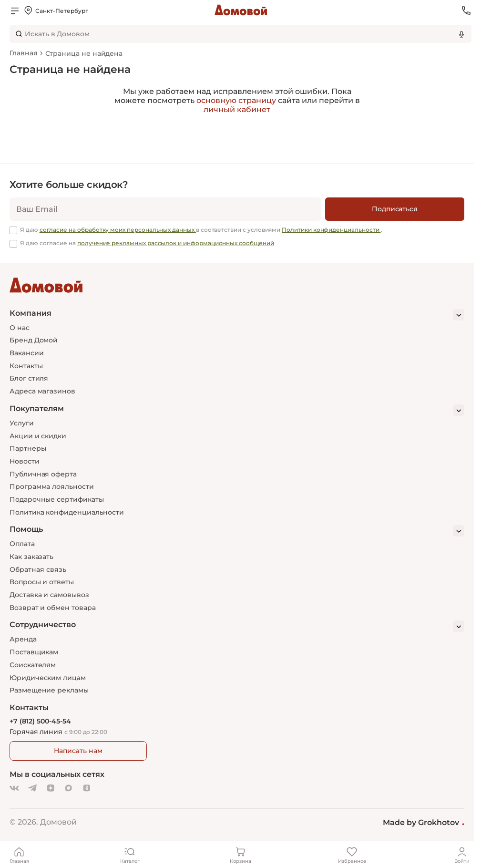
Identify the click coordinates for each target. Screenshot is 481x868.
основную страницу (236, 100)
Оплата (22, 544)
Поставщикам (34, 652)
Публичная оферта (43, 474)
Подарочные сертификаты (56, 499)
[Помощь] (237, 531)
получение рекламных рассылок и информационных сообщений (176, 243)
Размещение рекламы (49, 690)
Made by (424, 822)
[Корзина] (241, 855)
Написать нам (78, 751)
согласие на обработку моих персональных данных (118, 230)
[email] (165, 209)
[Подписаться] (395, 209)
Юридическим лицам (48, 678)
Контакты (26, 366)
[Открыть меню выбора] (56, 10)
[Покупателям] (237, 410)
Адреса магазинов (42, 391)
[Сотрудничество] (237, 626)
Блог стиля (29, 378)
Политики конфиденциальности (331, 230)
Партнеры (28, 448)
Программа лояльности (52, 486)
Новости (25, 461)
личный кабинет (237, 109)
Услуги (22, 423)
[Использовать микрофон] (461, 34)
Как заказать (31, 557)
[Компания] (237, 315)
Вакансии (26, 353)
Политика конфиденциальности (67, 512)
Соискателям (33, 665)
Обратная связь (38, 570)
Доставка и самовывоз (49, 595)
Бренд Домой (34, 340)
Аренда (23, 639)
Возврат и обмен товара (52, 608)
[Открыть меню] (15, 10)
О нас (20, 328)
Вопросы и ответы (42, 582)
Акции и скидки (38, 436)
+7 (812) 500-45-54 (40, 721)
